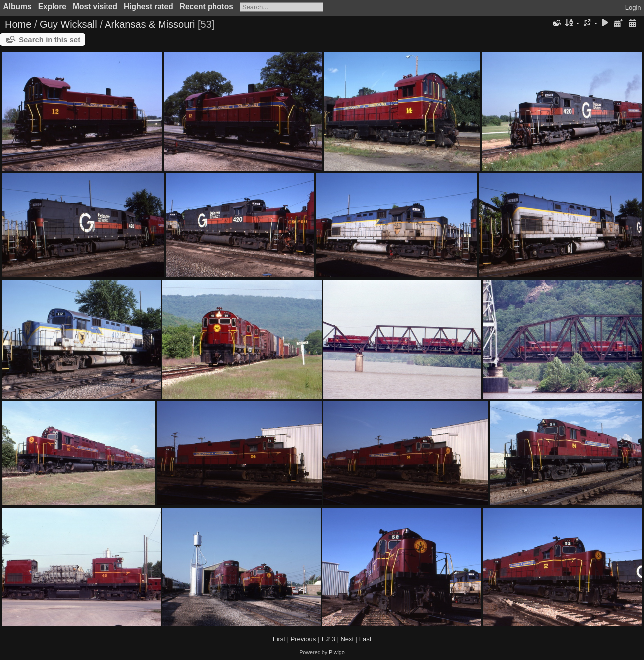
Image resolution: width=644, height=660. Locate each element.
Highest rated (149, 7)
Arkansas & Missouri (150, 24)
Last (365, 639)
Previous (303, 639)
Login (633, 8)
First (279, 639)
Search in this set (50, 39)
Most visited (95, 7)
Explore (52, 7)
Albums (18, 7)
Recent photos (207, 7)
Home (18, 24)
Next (347, 639)
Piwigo (337, 652)
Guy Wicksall (68, 24)
